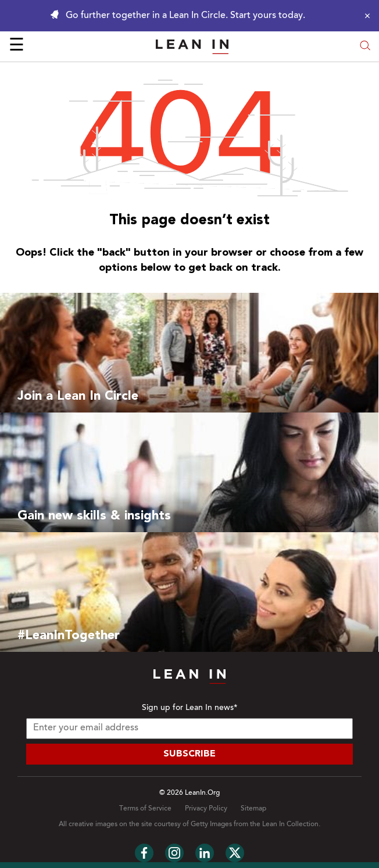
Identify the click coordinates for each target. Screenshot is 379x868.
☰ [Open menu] (17, 46)
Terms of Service (145, 809)
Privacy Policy (206, 809)
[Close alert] (364, 16)
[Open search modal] (365, 47)
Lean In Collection (290, 824)
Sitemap (253, 809)
